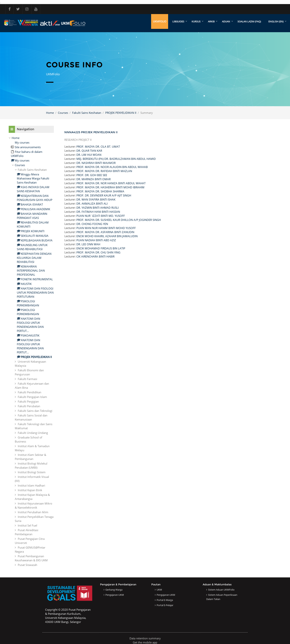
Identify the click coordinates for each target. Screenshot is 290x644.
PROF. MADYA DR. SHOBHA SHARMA (100, 191)
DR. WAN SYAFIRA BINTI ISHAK (96, 199)
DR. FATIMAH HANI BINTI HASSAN (98, 212)
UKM (159, 590)
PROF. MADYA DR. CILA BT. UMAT (98, 147)
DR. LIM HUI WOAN (89, 155)
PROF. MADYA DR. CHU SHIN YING (98, 252)
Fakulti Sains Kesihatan (87, 113)
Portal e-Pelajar (165, 605)
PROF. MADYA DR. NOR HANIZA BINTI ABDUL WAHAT (111, 183)
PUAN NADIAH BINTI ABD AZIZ (96, 240)
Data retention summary (145, 638)
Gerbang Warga (114, 590)
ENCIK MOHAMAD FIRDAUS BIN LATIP (101, 248)
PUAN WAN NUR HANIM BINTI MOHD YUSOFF (106, 228)
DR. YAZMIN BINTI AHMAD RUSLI (98, 208)
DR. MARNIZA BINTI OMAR (93, 179)
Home (50, 113)
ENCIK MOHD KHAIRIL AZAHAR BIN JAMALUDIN (107, 236)
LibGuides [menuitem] (178, 21)
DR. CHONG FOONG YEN (92, 224)
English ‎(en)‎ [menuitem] (276, 21)
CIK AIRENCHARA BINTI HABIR (95, 256)
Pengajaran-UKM (115, 595)
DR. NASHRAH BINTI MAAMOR (96, 163)
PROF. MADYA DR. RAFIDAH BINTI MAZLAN (104, 171)
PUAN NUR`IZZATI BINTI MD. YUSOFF (101, 216)
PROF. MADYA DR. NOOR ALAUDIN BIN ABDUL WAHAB (112, 167)
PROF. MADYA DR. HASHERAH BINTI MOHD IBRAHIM (110, 187)
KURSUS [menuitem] (196, 21)
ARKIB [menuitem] (211, 21)
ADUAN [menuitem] (226, 21)
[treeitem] (31, 351)
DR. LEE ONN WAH (88, 244)
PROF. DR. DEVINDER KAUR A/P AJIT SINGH (104, 195)
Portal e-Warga (165, 600)
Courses (63, 113)
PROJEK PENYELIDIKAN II (121, 113)
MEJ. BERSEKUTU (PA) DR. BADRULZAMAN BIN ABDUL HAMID (116, 159)
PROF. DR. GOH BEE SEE (92, 175)
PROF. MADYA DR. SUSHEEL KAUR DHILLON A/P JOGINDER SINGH (119, 220)
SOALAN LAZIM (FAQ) (249, 21)
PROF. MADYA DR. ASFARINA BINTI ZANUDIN (105, 232)
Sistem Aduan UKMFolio (221, 590)
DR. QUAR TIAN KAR (89, 151)
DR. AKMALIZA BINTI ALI (92, 204)
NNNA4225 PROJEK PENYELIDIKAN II (91, 132)
